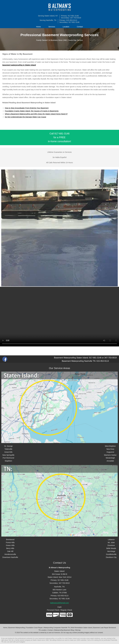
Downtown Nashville (10, 557)
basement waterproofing (46, 638)
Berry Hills (10, 548)
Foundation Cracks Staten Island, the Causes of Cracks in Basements (32, 111)
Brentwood (10, 540)
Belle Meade (111, 548)
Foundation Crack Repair (34, 628)
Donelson (111, 545)
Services (52, 27)
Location (66, 27)
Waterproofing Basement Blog (64, 630)
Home (38, 27)
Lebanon (111, 540)
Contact (80, 27)
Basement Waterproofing (16, 628)
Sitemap (78, 630)
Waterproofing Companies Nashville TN (57, 628)
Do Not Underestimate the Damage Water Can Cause (25, 117)
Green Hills (10, 545)
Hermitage (111, 551)
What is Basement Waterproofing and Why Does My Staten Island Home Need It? (36, 114)
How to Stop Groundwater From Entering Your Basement (27, 108)
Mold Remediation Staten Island (81, 628)
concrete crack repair (87, 638)
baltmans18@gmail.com (59, 603)
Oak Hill (10, 551)
